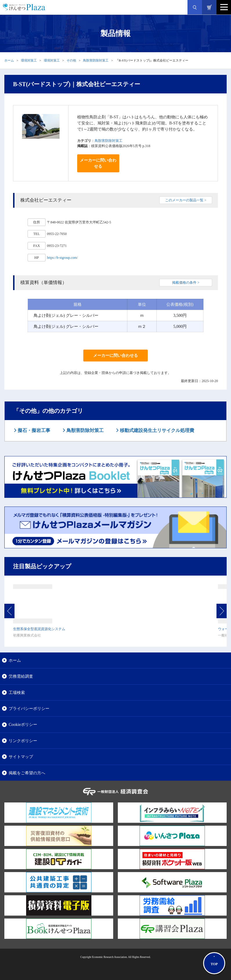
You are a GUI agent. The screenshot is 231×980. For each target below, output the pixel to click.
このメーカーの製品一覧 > (186, 200)
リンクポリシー (23, 741)
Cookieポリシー (23, 724)
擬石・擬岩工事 (33, 430)
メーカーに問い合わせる (98, 163)
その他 (71, 60)
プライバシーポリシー (29, 708)
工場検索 (17, 692)
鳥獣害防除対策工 (96, 60)
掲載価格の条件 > (186, 283)
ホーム (9, 60)
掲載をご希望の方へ (27, 773)
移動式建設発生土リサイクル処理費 (156, 430)
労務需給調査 (21, 676)
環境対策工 (29, 60)
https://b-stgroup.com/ (62, 258)
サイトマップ (21, 757)
